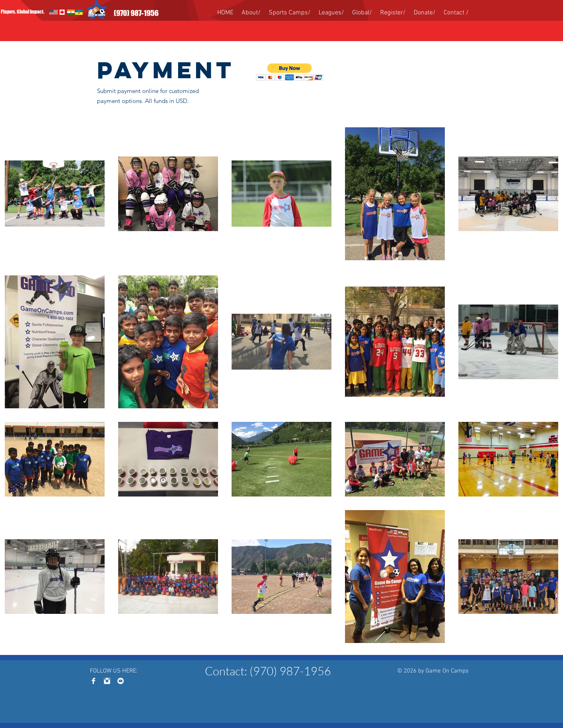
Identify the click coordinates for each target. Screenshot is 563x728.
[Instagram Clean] (107, 681)
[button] (290, 72)
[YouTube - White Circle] (121, 681)
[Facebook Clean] (93, 681)
